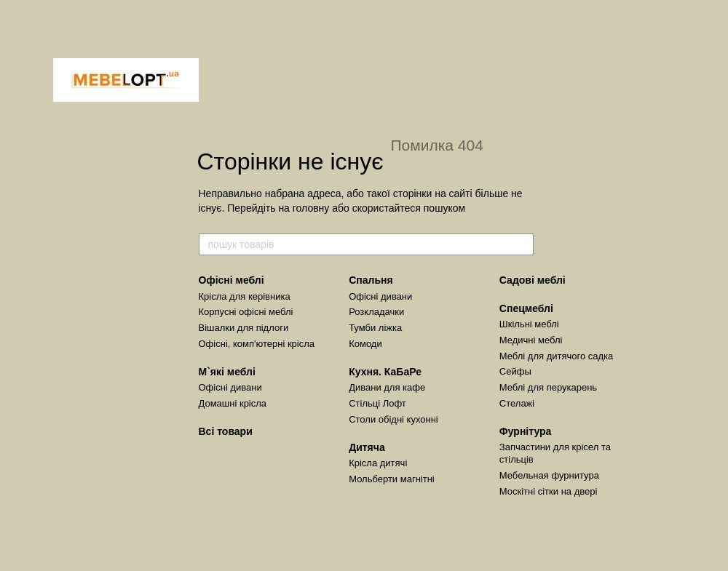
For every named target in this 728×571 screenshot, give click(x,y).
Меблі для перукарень (548, 387)
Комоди (365, 344)
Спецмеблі (526, 308)
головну (311, 208)
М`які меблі (227, 372)
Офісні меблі (232, 280)
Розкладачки (376, 312)
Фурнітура (526, 431)
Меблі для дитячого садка (557, 356)
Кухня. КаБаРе (385, 372)
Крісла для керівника (245, 296)
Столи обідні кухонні (393, 419)
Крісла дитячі (378, 463)
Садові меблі (533, 280)
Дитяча (367, 447)
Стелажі (517, 403)
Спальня (371, 280)
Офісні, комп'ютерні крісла (257, 344)
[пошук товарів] (522, 244)
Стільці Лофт (377, 403)
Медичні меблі (531, 340)
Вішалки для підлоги (244, 328)
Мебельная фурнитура (549, 475)
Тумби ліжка (375, 328)
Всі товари (226, 431)
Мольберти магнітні (392, 479)
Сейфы (515, 371)
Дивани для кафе (387, 387)
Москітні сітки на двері (549, 491)
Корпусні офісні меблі (246, 312)
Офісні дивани (230, 387)
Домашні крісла (233, 403)
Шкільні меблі (529, 324)
